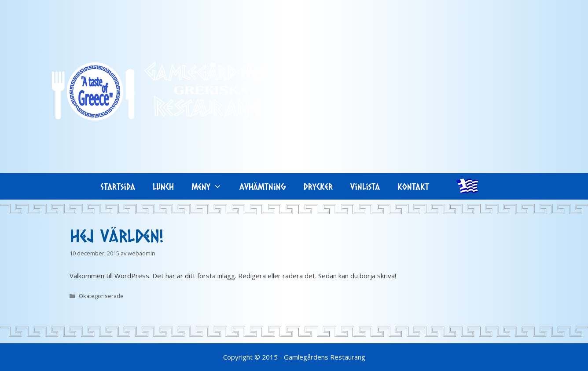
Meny (211, 186)
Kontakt (413, 186)
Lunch (163, 186)
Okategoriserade (101, 296)
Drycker (318, 186)
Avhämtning (263, 186)
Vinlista (365, 186)
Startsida (118, 186)
